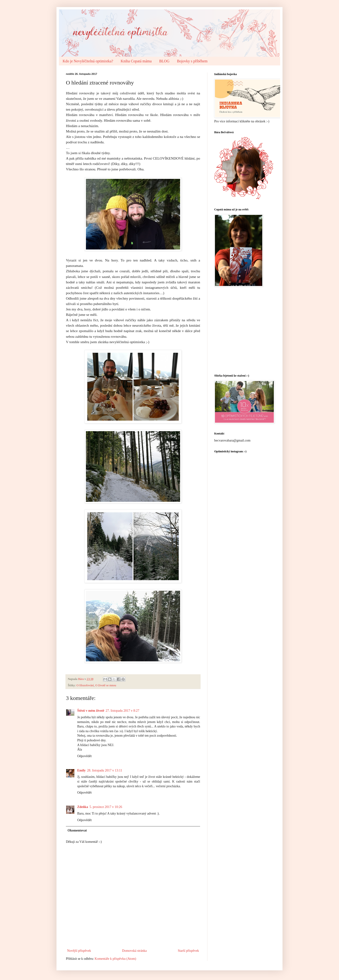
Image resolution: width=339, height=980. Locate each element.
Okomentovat (77, 830)
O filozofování (85, 685)
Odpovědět (84, 756)
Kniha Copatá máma (136, 61)
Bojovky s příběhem (192, 61)
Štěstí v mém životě (91, 711)
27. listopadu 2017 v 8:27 (123, 711)
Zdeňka (83, 807)
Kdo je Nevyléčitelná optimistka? (88, 61)
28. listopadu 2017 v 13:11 (105, 770)
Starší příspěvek (188, 951)
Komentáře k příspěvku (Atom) (115, 959)
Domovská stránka (135, 951)
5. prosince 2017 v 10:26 (106, 807)
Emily (81, 770)
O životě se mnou (106, 685)
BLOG (164, 61)
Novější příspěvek (79, 951)
